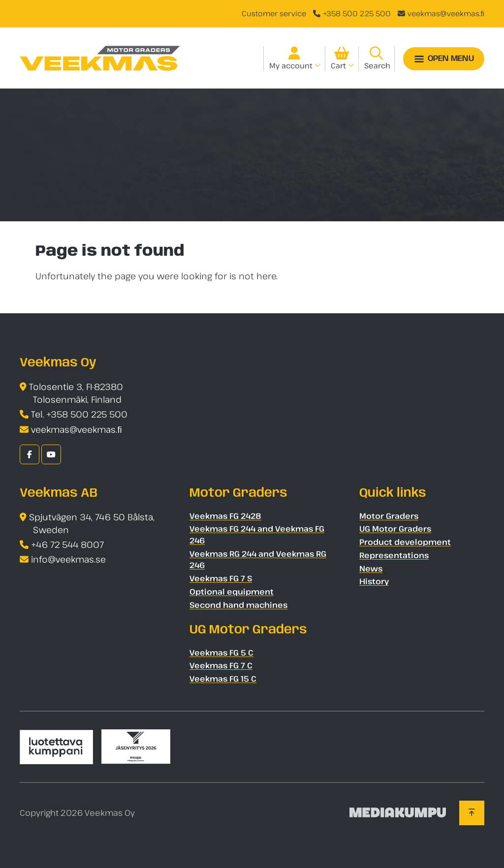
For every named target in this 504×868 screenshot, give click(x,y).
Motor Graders (389, 516)
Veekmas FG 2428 (225, 516)
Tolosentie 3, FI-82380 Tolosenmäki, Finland (76, 393)
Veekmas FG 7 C (221, 665)
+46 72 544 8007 (67, 544)
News (371, 569)
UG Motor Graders (395, 529)
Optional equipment (232, 592)
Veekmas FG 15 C (223, 679)
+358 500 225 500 (357, 13)
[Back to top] (472, 813)
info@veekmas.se (68, 559)
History (374, 581)
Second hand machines (238, 605)
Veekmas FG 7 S (221, 578)
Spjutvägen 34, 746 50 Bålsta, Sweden (92, 524)
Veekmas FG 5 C (221, 653)
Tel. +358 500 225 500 (79, 414)
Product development (405, 542)
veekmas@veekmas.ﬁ (446, 13)
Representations (394, 555)
